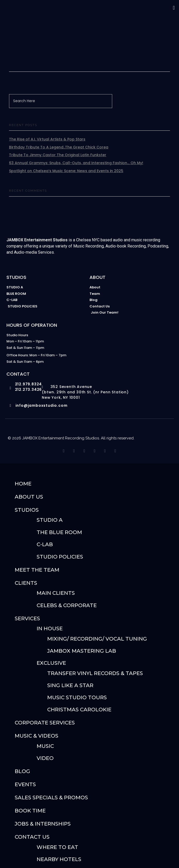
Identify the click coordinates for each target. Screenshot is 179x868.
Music (45, 746)
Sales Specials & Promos (51, 798)
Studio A (50, 520)
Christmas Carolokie (79, 710)
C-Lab (45, 544)
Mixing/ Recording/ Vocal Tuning (97, 639)
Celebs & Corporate (67, 605)
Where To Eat (57, 847)
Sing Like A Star (70, 685)
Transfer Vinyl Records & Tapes (95, 673)
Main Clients (56, 593)
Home (23, 484)
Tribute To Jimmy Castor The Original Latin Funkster (58, 155)
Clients (26, 583)
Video (45, 758)
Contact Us (32, 837)
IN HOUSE (50, 628)
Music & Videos (36, 736)
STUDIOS (27, 510)
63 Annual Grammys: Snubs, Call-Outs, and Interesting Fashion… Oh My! (76, 163)
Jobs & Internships (43, 824)
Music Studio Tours (77, 697)
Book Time (30, 811)
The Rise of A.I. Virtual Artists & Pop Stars (47, 139)
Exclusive (51, 663)
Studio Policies (60, 557)
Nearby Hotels (59, 859)
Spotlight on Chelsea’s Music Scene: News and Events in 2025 (66, 171)
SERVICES (27, 618)
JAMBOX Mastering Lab (82, 651)
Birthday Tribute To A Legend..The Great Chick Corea (59, 147)
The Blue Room (59, 532)
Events (25, 784)
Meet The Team (37, 570)
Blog (22, 771)
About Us (29, 497)
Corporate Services (45, 723)
